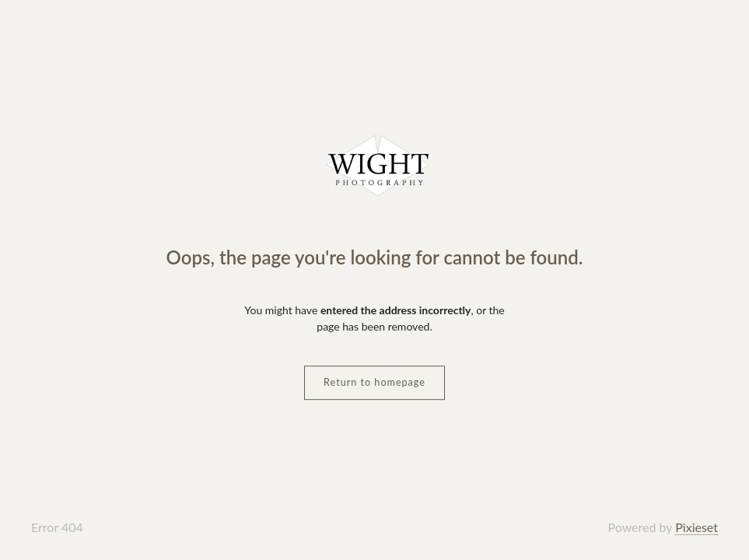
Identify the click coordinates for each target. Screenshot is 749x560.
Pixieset (696, 527)
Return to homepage (374, 382)
